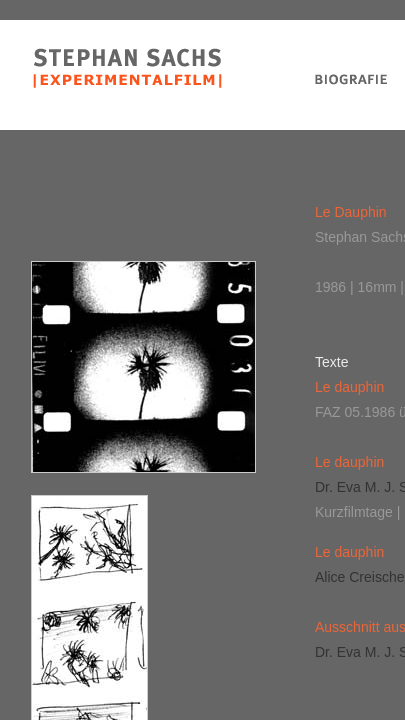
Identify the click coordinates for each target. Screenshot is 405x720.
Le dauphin (349, 387)
